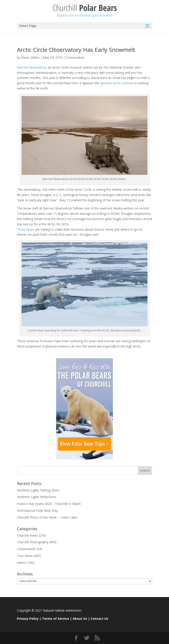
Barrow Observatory (31, 67)
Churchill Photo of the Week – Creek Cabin (47, 517)
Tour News (25, 556)
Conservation (75, 57)
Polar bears (26, 229)
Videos (22, 563)
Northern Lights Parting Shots (38, 490)
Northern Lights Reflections (37, 497)
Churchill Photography (33, 542)
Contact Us (99, 619)
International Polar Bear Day (37, 511)
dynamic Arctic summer (117, 83)
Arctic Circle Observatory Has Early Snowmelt (76, 50)
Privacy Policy (28, 619)
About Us (80, 619)
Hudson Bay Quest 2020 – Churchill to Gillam (49, 504)
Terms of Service (56, 619)
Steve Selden (30, 57)
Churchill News (27, 535)
